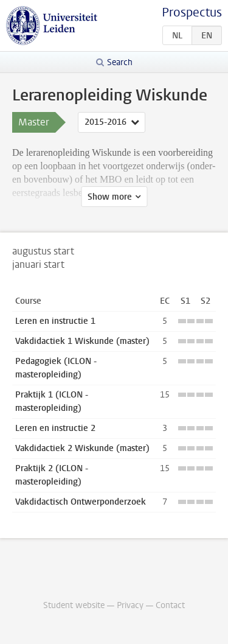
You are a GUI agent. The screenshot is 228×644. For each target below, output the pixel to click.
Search (120, 62)
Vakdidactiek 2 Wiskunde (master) (82, 448)
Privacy (130, 605)
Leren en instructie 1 (55, 321)
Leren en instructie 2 (55, 428)
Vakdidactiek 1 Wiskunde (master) (82, 341)
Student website (74, 605)
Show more (110, 197)
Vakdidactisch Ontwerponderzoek (81, 502)
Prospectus (192, 12)
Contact (170, 605)
